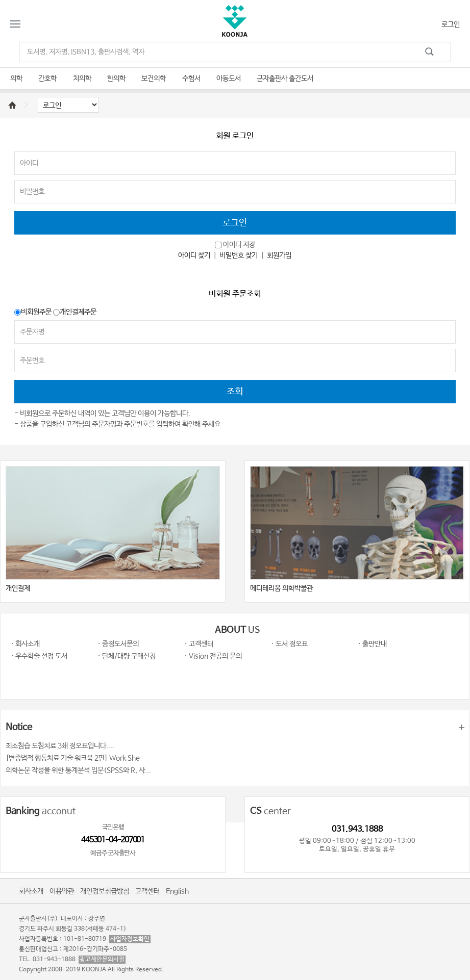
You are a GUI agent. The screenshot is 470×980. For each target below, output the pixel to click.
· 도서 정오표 (289, 644)
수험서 (191, 79)
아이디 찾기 (194, 255)
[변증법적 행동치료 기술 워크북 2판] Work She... (76, 758)
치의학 (82, 79)
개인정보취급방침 (105, 891)
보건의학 (154, 79)
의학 (16, 79)
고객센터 (147, 891)
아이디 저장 (239, 245)
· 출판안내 (372, 644)
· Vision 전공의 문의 (213, 656)
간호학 (47, 79)
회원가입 (279, 255)
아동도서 (229, 79)
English (177, 891)
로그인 (451, 24)
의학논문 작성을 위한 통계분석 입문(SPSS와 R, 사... (78, 770)
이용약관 (62, 891)
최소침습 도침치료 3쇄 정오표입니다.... (60, 746)
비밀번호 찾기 (239, 255)
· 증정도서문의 (118, 644)
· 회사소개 (25, 644)
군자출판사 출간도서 (285, 79)
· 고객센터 (199, 644)
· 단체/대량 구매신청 (127, 656)
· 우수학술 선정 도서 (39, 656)
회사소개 (31, 891)
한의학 (116, 79)
